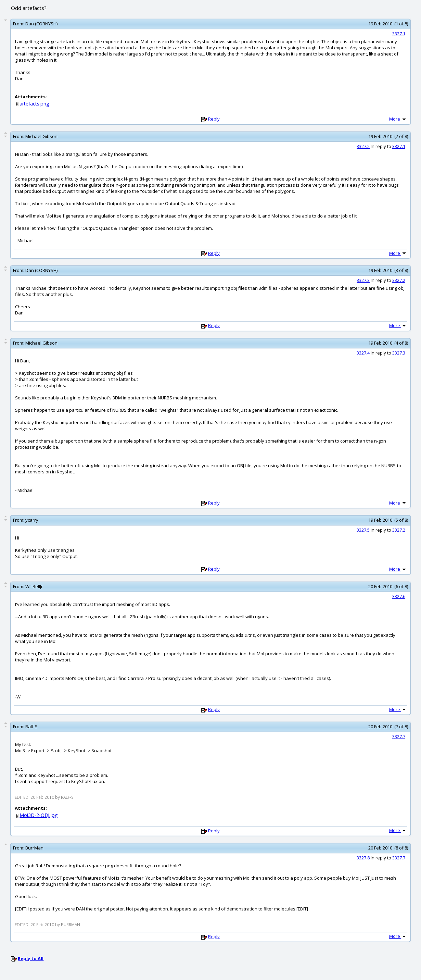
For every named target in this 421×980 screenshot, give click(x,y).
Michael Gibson (41, 136)
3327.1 (399, 34)
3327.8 (363, 858)
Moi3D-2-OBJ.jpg (39, 815)
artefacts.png (34, 104)
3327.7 (399, 736)
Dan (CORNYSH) (41, 24)
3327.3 (363, 280)
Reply (214, 119)
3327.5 (363, 530)
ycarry (32, 520)
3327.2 (363, 146)
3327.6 (399, 596)
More (398, 119)
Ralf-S (31, 727)
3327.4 (363, 353)
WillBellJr (34, 586)
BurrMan (34, 848)
